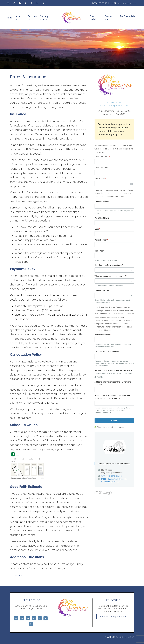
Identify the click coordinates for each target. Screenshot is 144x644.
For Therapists (128, 16)
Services (32, 16)
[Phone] (14, 3)
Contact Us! (109, 18)
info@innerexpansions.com (124, 3)
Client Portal (93, 18)
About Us (19, 18)
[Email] (8, 3)
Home (9, 18)
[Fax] (20, 3)
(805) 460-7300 (99, 3)
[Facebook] (26, 3)
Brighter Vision (126, 637)
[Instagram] (32, 3)
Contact (18, 576)
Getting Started (44, 18)
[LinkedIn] (37, 3)
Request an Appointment (113, 617)
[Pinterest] (43, 3)
